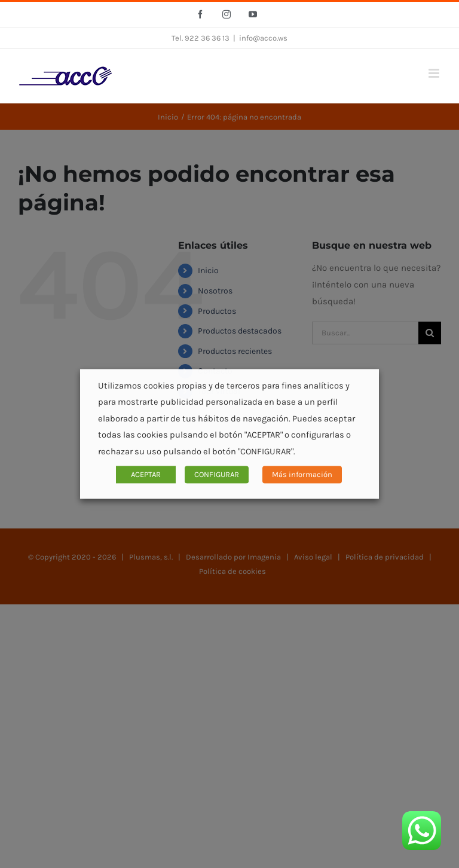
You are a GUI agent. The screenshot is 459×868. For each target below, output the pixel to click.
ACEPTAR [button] (146, 475)
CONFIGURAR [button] (217, 475)
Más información (302, 475)
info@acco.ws (263, 38)
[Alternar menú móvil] (435, 73)
